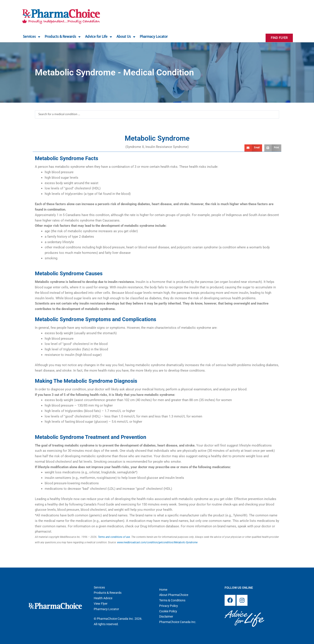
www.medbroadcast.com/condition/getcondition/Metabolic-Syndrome (157, 542)
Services (32, 37)
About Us (126, 37)
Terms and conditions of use (114, 537)
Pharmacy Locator (154, 37)
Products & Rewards (63, 37)
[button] (253, 148)
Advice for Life (99, 37)
